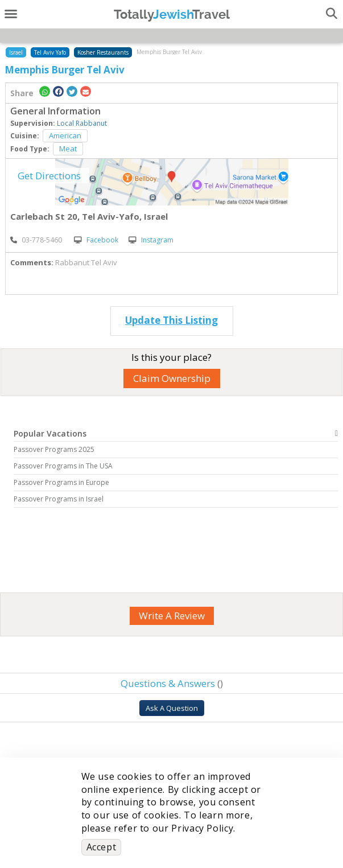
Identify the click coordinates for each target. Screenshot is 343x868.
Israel (16, 52)
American (65, 135)
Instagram (151, 240)
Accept (102, 847)
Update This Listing (171, 320)
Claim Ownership (172, 378)
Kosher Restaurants (103, 52)
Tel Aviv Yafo (50, 52)
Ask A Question (172, 708)
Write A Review (172, 616)
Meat (68, 149)
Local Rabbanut (82, 123)
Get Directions (49, 176)
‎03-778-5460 (36, 240)
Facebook (96, 240)
